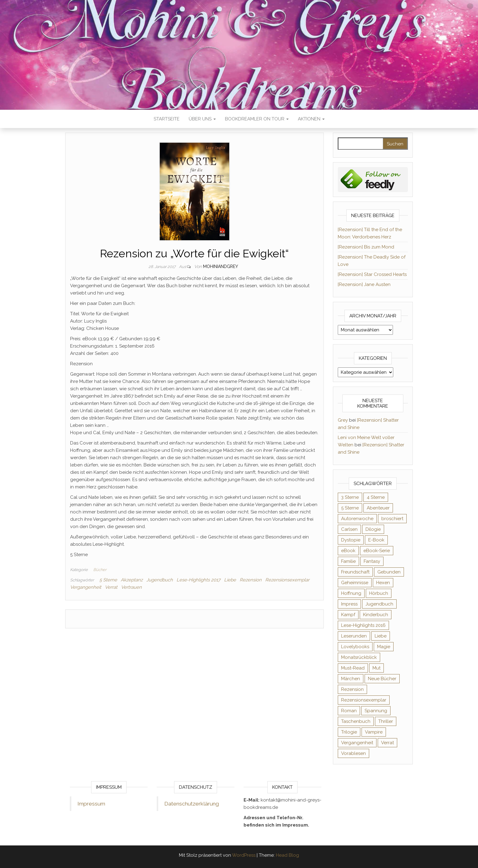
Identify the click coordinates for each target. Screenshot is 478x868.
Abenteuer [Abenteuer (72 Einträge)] (378, 508)
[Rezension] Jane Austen (364, 284)
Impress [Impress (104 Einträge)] (349, 604)
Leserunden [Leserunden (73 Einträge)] (354, 636)
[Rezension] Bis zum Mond (366, 247)
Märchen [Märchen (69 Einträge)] (351, 679)
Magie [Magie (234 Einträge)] (384, 647)
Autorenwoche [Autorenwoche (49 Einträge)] (357, 519)
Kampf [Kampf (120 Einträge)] (348, 615)
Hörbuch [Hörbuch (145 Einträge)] (379, 593)
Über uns (202, 119)
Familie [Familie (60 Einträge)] (348, 561)
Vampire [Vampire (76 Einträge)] (374, 732)
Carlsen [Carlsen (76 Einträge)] (349, 529)
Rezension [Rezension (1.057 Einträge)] (352, 689)
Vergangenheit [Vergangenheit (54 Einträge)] (357, 743)
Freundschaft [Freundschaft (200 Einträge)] (355, 572)
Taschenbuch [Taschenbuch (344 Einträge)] (356, 721)
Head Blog (287, 855)
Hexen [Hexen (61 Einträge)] (383, 583)
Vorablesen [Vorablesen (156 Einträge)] (353, 753)
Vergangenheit (86, 587)
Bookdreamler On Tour (257, 119)
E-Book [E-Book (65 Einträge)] (376, 540)
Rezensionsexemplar (287, 580)
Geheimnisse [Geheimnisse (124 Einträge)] (355, 583)
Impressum (91, 804)
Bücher (100, 570)
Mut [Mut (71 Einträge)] (376, 668)
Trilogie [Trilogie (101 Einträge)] (349, 732)
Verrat (111, 587)
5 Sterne (108, 580)
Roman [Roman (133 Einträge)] (349, 711)
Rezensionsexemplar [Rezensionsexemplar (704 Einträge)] (364, 700)
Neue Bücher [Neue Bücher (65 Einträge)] (382, 679)
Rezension (251, 580)
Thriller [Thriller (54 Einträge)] (386, 721)
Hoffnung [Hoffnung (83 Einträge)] (351, 593)
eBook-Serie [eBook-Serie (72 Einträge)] (377, 551)
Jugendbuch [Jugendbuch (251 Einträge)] (379, 604)
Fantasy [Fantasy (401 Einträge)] (372, 561)
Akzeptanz (132, 580)
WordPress (244, 855)
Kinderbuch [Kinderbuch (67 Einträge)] (376, 615)
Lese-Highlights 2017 (198, 580)
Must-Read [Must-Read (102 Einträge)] (353, 668)
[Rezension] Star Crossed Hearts (372, 274)
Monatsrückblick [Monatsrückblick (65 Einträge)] (359, 657)
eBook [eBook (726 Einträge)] (348, 551)
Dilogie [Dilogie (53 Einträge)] (373, 529)
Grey (343, 420)
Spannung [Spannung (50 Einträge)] (376, 711)
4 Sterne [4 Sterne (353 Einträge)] (376, 497)
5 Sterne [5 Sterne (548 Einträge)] (350, 508)
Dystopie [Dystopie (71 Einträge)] (351, 540)
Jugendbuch (160, 580)
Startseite (167, 119)
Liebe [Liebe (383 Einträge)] (381, 636)
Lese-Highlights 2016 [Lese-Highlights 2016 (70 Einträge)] (363, 625)
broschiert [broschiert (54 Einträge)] (392, 519)
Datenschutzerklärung (192, 804)
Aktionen (311, 119)
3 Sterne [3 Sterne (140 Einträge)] (350, 497)
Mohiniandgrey (221, 266)
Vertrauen (131, 587)
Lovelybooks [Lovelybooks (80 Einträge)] (355, 647)
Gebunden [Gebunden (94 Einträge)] (389, 572)
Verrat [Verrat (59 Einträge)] (387, 743)
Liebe (230, 580)
